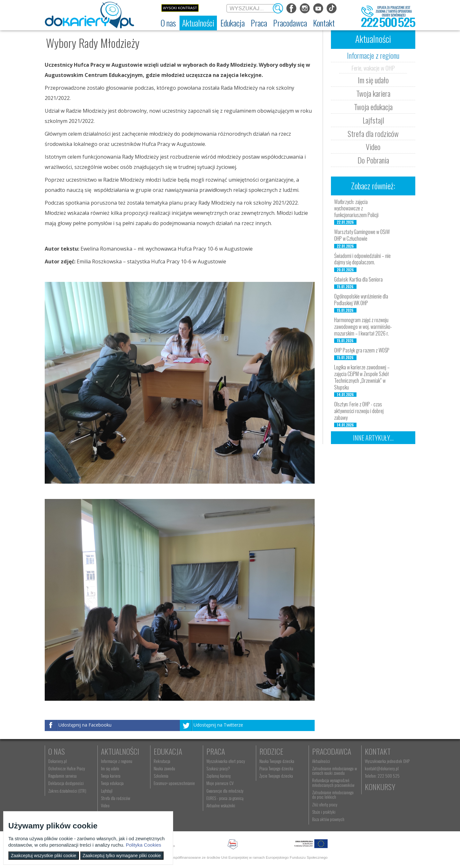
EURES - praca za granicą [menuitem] (225, 798)
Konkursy (380, 787)
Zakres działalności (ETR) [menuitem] (67, 791)
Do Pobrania (373, 160)
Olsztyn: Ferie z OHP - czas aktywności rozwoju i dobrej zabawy (359, 411)
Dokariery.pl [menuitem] (57, 761)
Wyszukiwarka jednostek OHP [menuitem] (387, 761)
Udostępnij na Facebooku (85, 725)
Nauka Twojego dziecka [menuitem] (277, 761)
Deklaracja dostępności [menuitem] (66, 783)
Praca (216, 751)
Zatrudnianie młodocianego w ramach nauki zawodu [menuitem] (334, 771)
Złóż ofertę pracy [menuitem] (325, 804)
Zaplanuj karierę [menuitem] (218, 776)
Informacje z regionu (373, 55)
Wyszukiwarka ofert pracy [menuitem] (226, 761)
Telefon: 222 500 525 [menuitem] (382, 776)
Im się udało (373, 80)
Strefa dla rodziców (373, 133)
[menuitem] (168, 23)
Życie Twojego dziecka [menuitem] (276, 776)
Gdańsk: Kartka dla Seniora (358, 279)
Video (373, 147)
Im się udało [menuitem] (110, 768)
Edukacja (168, 751)
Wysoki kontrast (180, 8)
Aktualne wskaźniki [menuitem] (221, 805)
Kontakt (378, 751)
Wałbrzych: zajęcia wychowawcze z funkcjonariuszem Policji (356, 208)
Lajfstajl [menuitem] (107, 791)
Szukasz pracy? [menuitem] (218, 768)
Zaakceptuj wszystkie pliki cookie (44, 856)
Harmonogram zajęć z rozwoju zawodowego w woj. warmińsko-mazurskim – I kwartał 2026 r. (363, 327)
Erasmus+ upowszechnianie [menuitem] (174, 783)
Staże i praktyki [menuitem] (324, 812)
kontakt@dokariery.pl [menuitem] (382, 768)
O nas (57, 751)
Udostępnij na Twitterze (218, 725)
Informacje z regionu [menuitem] (117, 761)
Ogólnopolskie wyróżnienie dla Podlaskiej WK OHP (361, 300)
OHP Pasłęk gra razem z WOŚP (362, 350)
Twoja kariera (373, 93)
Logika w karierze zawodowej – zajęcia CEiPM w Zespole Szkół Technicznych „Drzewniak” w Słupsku (362, 377)
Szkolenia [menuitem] (161, 776)
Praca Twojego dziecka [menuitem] (276, 768)
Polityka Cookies (144, 845)
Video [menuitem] (105, 805)
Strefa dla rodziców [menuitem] (115, 798)
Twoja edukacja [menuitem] (112, 783)
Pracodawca (332, 751)
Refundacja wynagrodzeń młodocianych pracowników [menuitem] (333, 782)
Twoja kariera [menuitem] (111, 776)
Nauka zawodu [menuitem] (164, 768)
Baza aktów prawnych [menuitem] (328, 819)
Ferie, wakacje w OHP (373, 68)
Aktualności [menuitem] (321, 761)
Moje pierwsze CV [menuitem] (220, 783)
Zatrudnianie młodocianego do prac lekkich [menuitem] (333, 795)
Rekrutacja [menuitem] (162, 761)
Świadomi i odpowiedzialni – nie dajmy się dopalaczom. (362, 259)
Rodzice (271, 751)
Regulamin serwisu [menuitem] (62, 776)
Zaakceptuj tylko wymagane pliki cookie (122, 856)
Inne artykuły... (373, 438)
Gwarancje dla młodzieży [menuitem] (225, 791)
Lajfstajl (373, 120)
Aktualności (120, 751)
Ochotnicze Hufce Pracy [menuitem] (67, 768)
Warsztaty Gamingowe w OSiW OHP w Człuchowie (362, 235)
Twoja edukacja (373, 107)
